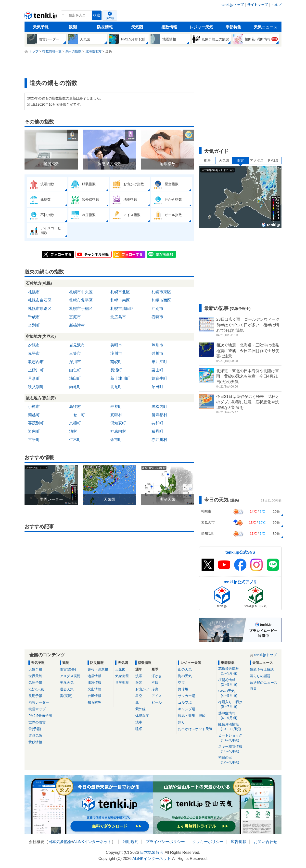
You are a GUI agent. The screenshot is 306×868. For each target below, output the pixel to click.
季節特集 (233, 27)
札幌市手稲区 (81, 309)
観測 (73, 27)
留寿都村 (159, 415)
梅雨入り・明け (232, 704)
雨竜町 (75, 387)
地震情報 (94, 676)
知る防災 (94, 702)
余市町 (116, 440)
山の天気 (185, 669)
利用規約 (131, 842)
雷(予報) (35, 729)
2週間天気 (36, 689)
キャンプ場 (187, 709)
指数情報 (169, 27)
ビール (157, 702)
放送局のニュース (264, 683)
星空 (139, 696)
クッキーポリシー (208, 842)
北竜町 (116, 387)
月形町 (34, 378)
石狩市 (157, 317)
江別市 (157, 309)
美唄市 (116, 345)
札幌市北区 (120, 292)
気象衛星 (122, 676)
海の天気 (185, 676)
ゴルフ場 (185, 702)
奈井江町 (159, 362)
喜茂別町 (36, 423)
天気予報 (41, 27)
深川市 (75, 362)
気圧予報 (35, 683)
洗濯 (139, 676)
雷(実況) (66, 696)
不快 (155, 683)
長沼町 (116, 370)
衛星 (207, 160)
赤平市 (34, 353)
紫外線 (140, 709)
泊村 (73, 431)
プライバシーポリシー (165, 842)
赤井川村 (159, 440)
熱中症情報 (232, 716)
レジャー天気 (201, 27)
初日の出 (232, 760)
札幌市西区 (161, 300)
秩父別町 (36, 387)
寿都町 (116, 407)
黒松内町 (159, 407)
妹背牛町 (159, 378)
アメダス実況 (70, 676)
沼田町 (157, 387)
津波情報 (94, 683)
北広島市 (118, 317)
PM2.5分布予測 (40, 716)
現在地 (110, 18)
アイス (157, 696)
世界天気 (35, 676)
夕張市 (34, 345)
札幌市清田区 (122, 309)
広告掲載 (239, 842)
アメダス (257, 160)
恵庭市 (75, 317)
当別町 (34, 325)
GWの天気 (232, 693)
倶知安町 (118, 423)
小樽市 (34, 407)
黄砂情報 (35, 742)
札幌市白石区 (40, 300)
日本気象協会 (60, 842)
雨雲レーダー (39, 702)
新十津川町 (120, 378)
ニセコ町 (77, 415)
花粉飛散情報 (232, 671)
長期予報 (35, 696)
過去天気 (67, 689)
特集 (253, 688)
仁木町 (75, 440)
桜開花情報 (232, 682)
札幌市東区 (161, 292)
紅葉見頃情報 (232, 727)
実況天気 (67, 683)
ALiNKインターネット (92, 842)
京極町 (75, 423)
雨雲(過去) (68, 669)
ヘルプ (276, 5)
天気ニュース (266, 27)
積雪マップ (37, 709)
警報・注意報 (98, 669)
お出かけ (142, 689)
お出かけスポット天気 (195, 729)
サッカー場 (187, 696)
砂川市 (157, 353)
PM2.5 (273, 160)
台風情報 (94, 696)
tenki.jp (42, 17)
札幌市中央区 (81, 292)
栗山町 (157, 370)
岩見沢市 (77, 345)
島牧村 (75, 407)
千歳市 (34, 317)
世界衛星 (122, 683)
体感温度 (142, 716)
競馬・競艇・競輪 (192, 716)
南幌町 (116, 362)
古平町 (34, 440)
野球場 (183, 689)
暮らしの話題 (260, 676)
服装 (139, 683)
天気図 (137, 27)
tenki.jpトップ (233, 5)
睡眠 (139, 729)
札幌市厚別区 (40, 309)
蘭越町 (34, 415)
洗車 (139, 722)
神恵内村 (118, 431)
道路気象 (35, 735)
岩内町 (34, 431)
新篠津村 (77, 325)
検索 (97, 15)
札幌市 (34, 292)
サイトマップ (257, 5)
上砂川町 (36, 370)
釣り (181, 722)
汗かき (157, 676)
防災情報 (105, 27)
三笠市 (75, 353)
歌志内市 (36, 362)
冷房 (155, 689)
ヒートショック (232, 738)
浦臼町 (75, 378)
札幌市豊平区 (81, 300)
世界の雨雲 (37, 722)
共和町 (157, 423)
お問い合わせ (266, 842)
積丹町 (157, 431)
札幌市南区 (120, 300)
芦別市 (157, 345)
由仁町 (75, 370)
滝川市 (116, 353)
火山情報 (94, 689)
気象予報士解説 (262, 669)
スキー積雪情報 (232, 749)
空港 (181, 683)
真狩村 (116, 415)
